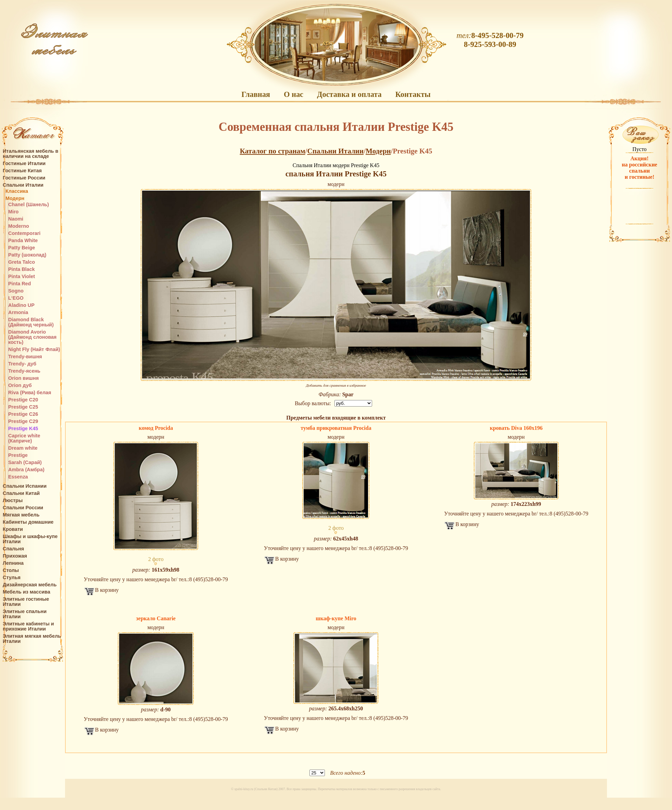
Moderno (19, 226)
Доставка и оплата (349, 94)
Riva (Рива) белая (30, 393)
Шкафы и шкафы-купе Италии (30, 539)
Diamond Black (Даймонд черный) (31, 322)
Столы (11, 570)
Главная (256, 94)
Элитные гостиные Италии (26, 602)
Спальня (13, 549)
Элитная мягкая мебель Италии (32, 639)
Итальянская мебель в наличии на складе (30, 154)
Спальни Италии (23, 185)
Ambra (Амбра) (26, 470)
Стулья (12, 578)
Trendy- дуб (22, 364)
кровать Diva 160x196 (516, 428)
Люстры (13, 501)
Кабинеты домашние (28, 522)
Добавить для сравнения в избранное (336, 385)
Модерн (15, 198)
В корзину (107, 590)
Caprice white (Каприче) (24, 438)
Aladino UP (21, 305)
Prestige (18, 455)
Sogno (16, 291)
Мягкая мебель (21, 515)
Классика (17, 191)
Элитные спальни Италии (25, 614)
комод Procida (156, 428)
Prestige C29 (23, 421)
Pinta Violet (22, 277)
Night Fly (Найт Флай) (34, 350)
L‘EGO (16, 298)
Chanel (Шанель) (29, 205)
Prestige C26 (23, 414)
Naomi (16, 219)
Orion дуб (20, 385)
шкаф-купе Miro (336, 618)
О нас (294, 94)
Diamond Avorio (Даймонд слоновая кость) (32, 337)
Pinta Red (20, 284)
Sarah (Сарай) (25, 463)
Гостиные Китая (22, 171)
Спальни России (23, 508)
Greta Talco (22, 262)
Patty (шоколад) (27, 255)
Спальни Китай (21, 493)
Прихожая (15, 556)
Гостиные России (24, 178)
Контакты (413, 94)
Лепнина (13, 563)
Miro (13, 212)
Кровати (13, 529)
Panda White (23, 241)
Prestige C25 (23, 407)
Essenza (18, 477)
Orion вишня (23, 378)
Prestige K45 (23, 429)
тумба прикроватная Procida (336, 428)
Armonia (18, 313)
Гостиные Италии (24, 164)
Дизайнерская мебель (30, 585)
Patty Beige (22, 248)
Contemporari (24, 233)
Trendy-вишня (25, 357)
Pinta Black (22, 269)
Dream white (23, 448)
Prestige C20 (23, 400)
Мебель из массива (27, 592)
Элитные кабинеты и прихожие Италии (28, 626)
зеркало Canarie (156, 618)
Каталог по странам (272, 151)
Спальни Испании (25, 486)
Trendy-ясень (24, 371)
